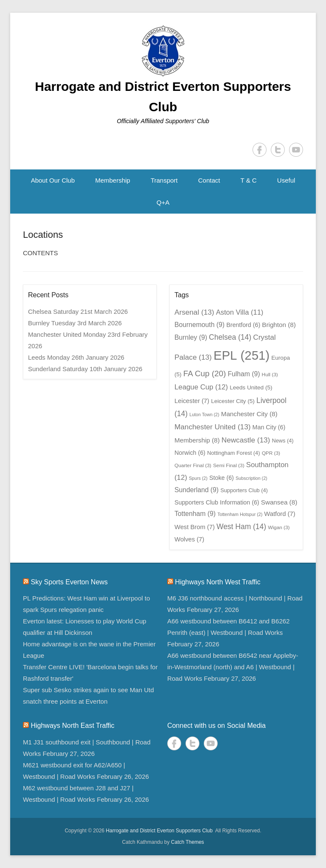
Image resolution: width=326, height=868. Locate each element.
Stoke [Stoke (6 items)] (222, 478)
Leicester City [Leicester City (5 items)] (233, 401)
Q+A (163, 202)
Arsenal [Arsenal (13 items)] (194, 312)
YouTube (296, 150)
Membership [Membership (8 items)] (197, 440)
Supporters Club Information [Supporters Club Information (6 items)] (217, 502)
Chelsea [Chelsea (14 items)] (230, 337)
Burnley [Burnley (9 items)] (191, 337)
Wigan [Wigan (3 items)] (279, 527)
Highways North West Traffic (218, 582)
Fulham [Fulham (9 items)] (244, 374)
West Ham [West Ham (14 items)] (241, 527)
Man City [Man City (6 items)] (269, 427)
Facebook (260, 150)
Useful (286, 180)
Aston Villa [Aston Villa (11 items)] (240, 312)
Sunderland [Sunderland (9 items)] (197, 490)
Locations (43, 235)
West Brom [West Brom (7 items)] (195, 527)
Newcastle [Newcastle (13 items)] (246, 440)
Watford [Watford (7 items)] (280, 514)
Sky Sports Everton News (69, 582)
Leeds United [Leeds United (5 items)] (251, 387)
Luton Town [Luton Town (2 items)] (204, 414)
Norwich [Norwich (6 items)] (190, 453)
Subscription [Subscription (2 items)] (252, 478)
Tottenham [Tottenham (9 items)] (195, 514)
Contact (209, 180)
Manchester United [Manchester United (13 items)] (212, 427)
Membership (113, 180)
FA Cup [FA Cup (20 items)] (205, 373)
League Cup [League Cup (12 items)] (201, 387)
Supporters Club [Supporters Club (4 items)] (244, 490)
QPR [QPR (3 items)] (271, 453)
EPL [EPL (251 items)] (242, 355)
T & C (249, 180)
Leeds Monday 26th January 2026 (76, 357)
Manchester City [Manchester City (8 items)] (249, 414)
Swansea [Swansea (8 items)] (279, 502)
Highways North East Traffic (72, 726)
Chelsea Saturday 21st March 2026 (78, 311)
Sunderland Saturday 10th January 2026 (85, 369)
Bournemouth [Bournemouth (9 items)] (200, 325)
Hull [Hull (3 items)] (270, 375)
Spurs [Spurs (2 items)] (198, 478)
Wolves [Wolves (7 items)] (189, 539)
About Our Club (53, 180)
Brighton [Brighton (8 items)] (279, 325)
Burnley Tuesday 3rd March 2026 (75, 323)
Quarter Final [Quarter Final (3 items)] (193, 465)
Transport (164, 180)
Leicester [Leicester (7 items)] (192, 401)
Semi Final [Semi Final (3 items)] (229, 465)
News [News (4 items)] (282, 441)
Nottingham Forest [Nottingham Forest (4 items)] (233, 453)
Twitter (278, 150)
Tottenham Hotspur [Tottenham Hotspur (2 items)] (240, 514)
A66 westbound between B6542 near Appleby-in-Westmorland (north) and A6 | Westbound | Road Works (233, 667)
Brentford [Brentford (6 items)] (243, 325)
